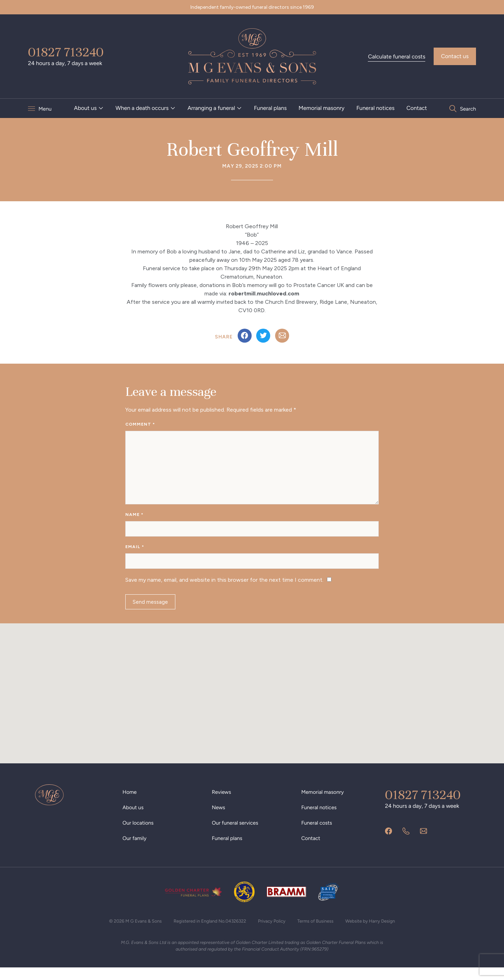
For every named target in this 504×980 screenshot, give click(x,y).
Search (467, 108)
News (219, 819)
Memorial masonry (321, 108)
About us (85, 108)
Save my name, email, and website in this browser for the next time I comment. (224, 589)
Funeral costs (318, 834)
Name (134, 519)
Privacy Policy (274, 933)
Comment (140, 424)
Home (130, 803)
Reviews (222, 803)
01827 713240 (66, 52)
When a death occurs (142, 108)
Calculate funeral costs (397, 57)
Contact (417, 108)
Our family (135, 850)
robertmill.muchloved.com (264, 293)
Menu (45, 108)
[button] (252, 698)
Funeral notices (375, 108)
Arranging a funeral (211, 108)
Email (135, 554)
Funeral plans (270, 108)
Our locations (139, 834)
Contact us (455, 56)
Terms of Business (320, 933)
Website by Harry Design (379, 933)
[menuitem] (89, 108)
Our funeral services (237, 834)
